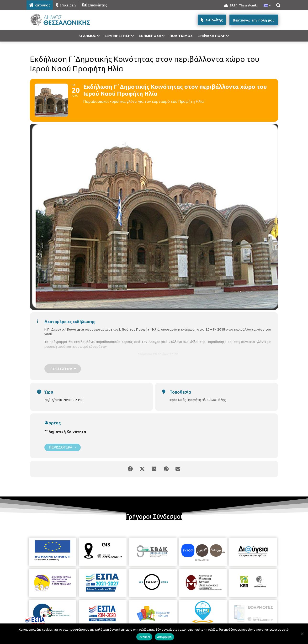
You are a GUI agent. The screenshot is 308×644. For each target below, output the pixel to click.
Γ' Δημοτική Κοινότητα (65, 432)
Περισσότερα (63, 447)
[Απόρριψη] (302, 634)
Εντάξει (144, 637)
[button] (278, 5)
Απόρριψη (164, 637)
